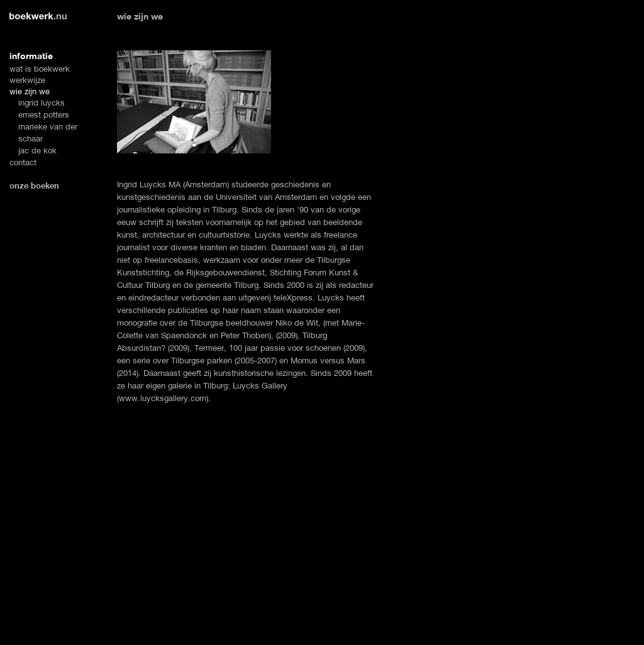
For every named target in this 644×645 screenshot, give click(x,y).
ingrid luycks (42, 103)
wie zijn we (30, 91)
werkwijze (27, 80)
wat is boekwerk (40, 69)
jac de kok (37, 151)
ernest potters (44, 115)
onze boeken (34, 185)
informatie (31, 56)
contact (23, 163)
